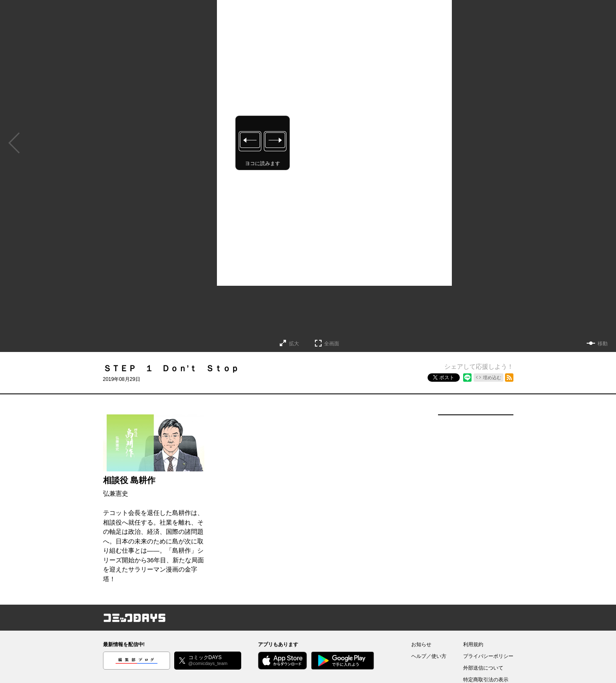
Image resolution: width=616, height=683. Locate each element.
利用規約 (473, 644)
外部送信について (483, 668)
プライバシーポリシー (488, 656)
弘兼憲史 (116, 493)
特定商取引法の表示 (486, 680)
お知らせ (421, 644)
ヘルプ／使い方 (429, 656)
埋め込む (492, 378)
